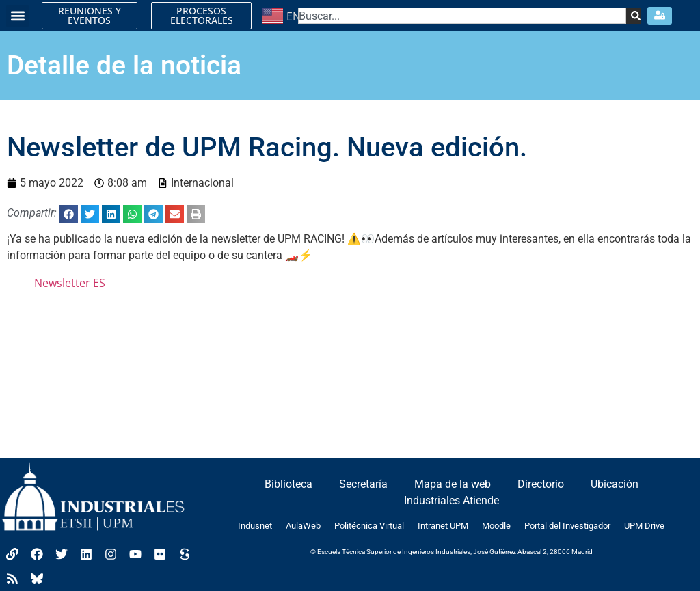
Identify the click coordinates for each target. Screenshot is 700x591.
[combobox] (462, 16)
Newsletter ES (70, 283)
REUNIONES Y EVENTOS (90, 15)
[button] (17, 16)
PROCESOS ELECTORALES (202, 15)
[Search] (633, 16)
